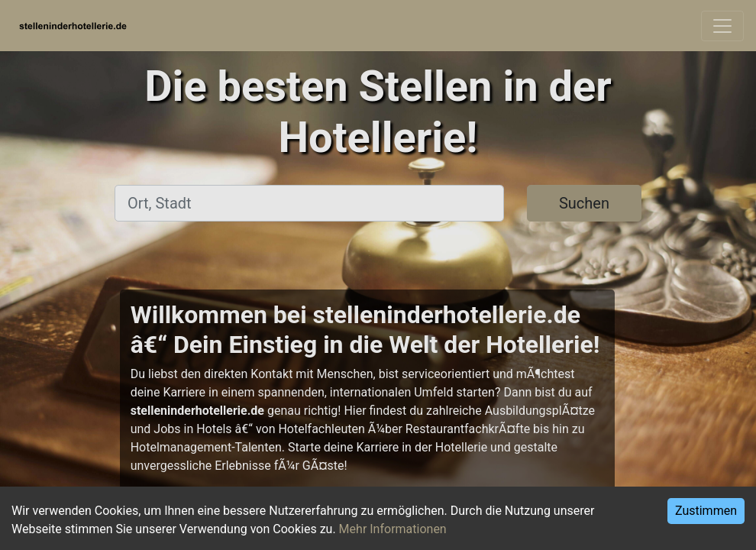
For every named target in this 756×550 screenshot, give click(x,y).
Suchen (584, 203)
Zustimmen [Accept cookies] (706, 511)
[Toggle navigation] (722, 26)
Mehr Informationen (393, 529)
